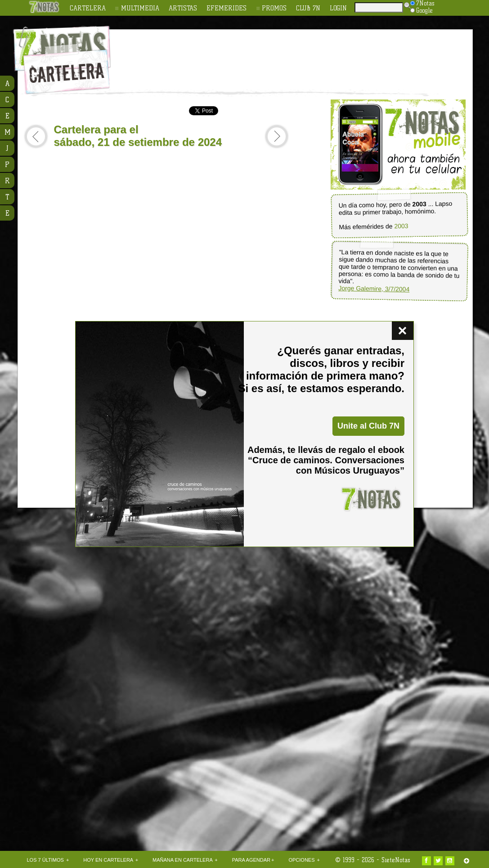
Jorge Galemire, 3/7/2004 (374, 289)
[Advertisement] (303, 54)
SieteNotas (396, 860)
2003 (401, 226)
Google (422, 10)
